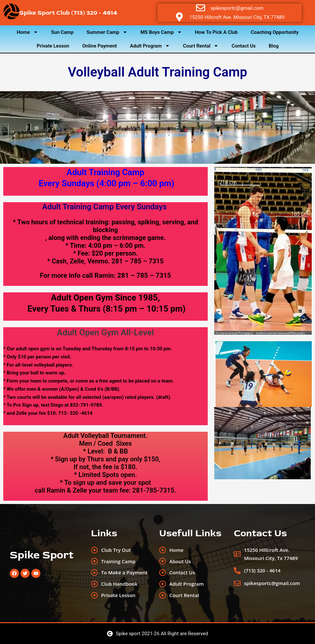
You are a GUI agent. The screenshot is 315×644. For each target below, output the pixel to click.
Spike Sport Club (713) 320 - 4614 (68, 13)
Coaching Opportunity (275, 32)
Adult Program (150, 46)
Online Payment (99, 46)
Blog (274, 46)
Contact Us (244, 46)
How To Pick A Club (216, 32)
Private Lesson (53, 46)
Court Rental (201, 46)
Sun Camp (62, 32)
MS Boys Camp (161, 32)
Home (27, 32)
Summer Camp (107, 32)
